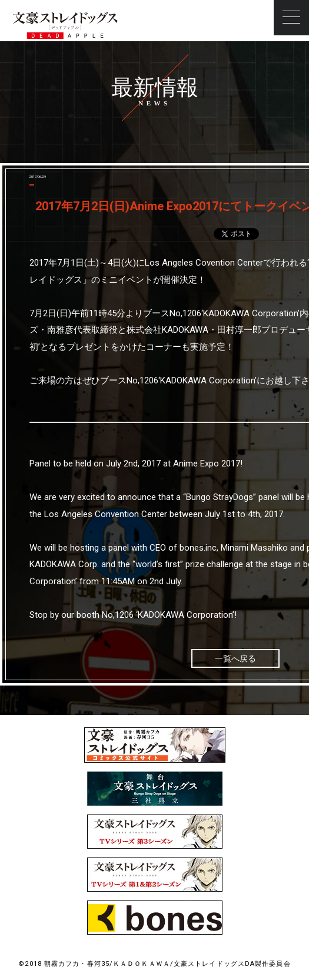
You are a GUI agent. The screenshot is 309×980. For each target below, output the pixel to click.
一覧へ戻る (235, 658)
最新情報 (155, 87)
